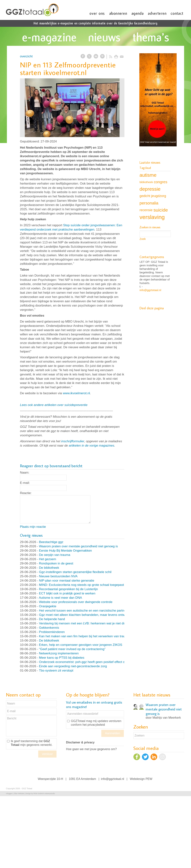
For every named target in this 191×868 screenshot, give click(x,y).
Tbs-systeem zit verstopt (56, 671)
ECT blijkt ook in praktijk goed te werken (67, 593)
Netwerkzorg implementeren (59, 653)
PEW (149, 779)
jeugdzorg (159, 196)
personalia (149, 203)
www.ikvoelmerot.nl (76, 393)
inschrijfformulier (73, 441)
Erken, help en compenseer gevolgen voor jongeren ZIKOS (81, 645)
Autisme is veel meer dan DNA (60, 598)
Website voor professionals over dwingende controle (76, 602)
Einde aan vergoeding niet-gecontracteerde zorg (73, 666)
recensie (146, 210)
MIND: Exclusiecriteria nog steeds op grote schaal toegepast (81, 585)
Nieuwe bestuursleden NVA (58, 576)
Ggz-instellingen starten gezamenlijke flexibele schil (75, 572)
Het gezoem (48, 559)
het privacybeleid (94, 725)
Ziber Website (19, 794)
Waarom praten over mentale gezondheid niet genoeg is (78, 546)
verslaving (152, 217)
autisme (148, 175)
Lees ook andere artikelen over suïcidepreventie (54, 405)
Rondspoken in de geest (56, 563)
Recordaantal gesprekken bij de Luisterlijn (68, 589)
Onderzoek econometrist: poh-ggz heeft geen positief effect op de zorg (89, 662)
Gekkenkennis (49, 628)
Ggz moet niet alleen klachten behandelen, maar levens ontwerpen (86, 615)
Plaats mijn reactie (33, 527)
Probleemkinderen (52, 632)
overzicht (26, 56)
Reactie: (26, 493)
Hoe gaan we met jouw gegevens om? (91, 749)
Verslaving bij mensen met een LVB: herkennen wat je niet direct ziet (87, 623)
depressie (150, 189)
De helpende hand (52, 619)
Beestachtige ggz (51, 542)
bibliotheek (146, 182)
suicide (161, 210)
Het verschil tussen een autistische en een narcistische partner (83, 611)
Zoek (143, 239)
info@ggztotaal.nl (150, 290)
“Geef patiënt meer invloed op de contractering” (72, 649)
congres (161, 182)
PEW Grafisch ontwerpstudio (44, 794)
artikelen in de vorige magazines (92, 446)
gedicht (145, 196)
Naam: (25, 473)
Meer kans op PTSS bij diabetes (62, 658)
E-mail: (25, 483)
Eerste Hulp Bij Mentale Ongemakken (65, 551)
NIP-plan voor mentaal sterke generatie (67, 581)
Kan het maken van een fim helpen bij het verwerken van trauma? (85, 636)
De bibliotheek (49, 568)
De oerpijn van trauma (55, 555)
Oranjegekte (48, 606)
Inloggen (9, 794)
